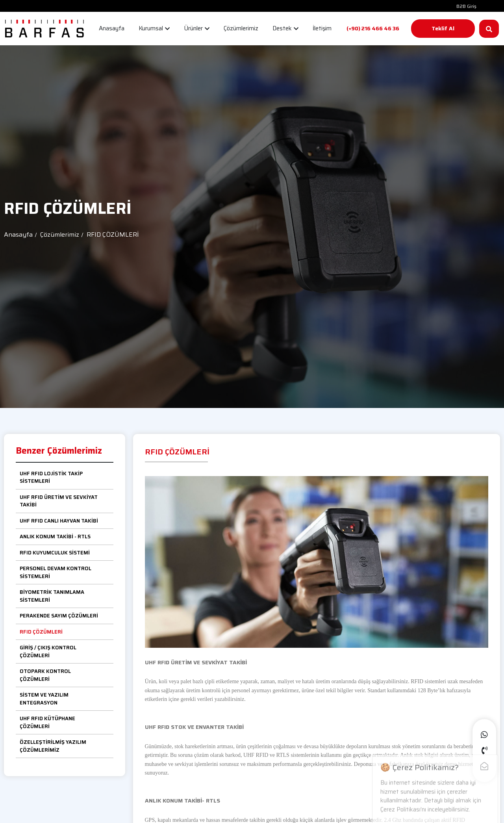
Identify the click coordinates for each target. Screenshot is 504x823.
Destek (285, 28)
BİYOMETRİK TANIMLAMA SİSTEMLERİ (52, 596)
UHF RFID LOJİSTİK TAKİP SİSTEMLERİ (51, 477)
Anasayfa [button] (112, 28)
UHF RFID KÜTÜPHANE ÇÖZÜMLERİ (47, 722)
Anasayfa (18, 234)
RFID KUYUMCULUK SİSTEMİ (55, 553)
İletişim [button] (322, 28)
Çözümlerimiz (60, 234)
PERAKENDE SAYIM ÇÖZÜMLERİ (59, 616)
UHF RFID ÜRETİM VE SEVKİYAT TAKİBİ (59, 501)
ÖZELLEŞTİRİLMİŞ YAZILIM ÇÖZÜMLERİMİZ (53, 746)
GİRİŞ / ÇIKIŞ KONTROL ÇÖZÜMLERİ (48, 652)
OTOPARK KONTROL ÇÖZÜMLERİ (45, 675)
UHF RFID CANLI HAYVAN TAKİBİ (59, 521)
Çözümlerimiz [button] (241, 28)
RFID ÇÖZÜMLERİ (41, 632)
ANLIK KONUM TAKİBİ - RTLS (55, 537)
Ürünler (197, 28)
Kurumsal (154, 28)
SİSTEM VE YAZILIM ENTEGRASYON (44, 699)
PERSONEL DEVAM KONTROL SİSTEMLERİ (56, 572)
